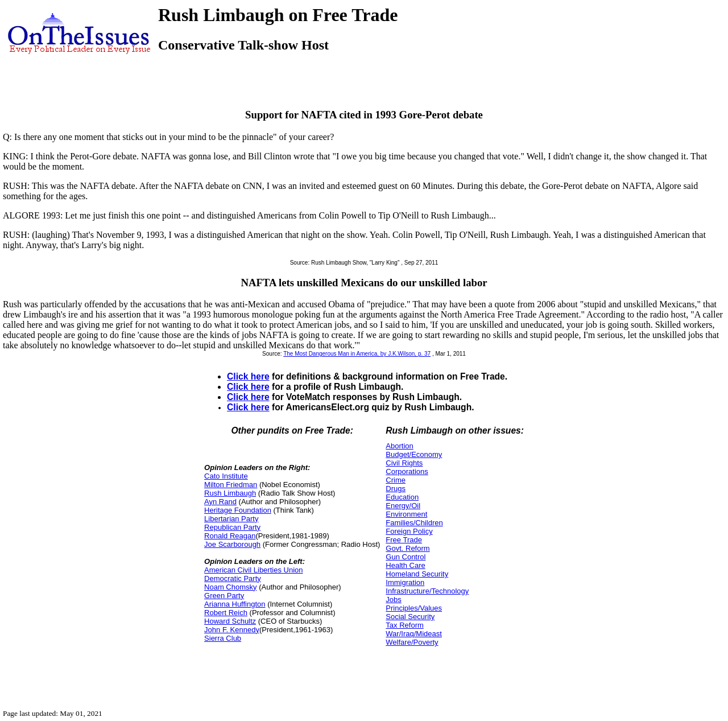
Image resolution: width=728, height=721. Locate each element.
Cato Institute (226, 476)
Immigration (405, 582)
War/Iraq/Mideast (414, 634)
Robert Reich (226, 613)
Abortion (399, 446)
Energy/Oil (403, 506)
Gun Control (406, 557)
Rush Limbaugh (230, 493)
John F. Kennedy (232, 630)
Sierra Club (223, 638)
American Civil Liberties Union (253, 570)
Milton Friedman (231, 485)
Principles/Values (414, 608)
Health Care (405, 565)
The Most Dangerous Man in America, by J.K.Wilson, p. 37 (357, 354)
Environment (406, 514)
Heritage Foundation (238, 510)
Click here (248, 376)
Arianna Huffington (235, 604)
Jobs (393, 600)
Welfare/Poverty (412, 642)
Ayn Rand (220, 502)
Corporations (407, 471)
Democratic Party (233, 578)
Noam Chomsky (230, 587)
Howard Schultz (230, 621)
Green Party (224, 596)
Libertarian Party (231, 519)
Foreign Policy (409, 531)
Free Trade (404, 540)
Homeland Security (417, 574)
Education (402, 497)
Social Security (410, 617)
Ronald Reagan (230, 536)
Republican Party (232, 527)
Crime (396, 480)
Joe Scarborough (232, 544)
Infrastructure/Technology (427, 591)
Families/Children (414, 523)
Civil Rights (404, 463)
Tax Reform (404, 625)
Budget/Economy (414, 454)
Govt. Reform (408, 548)
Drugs (396, 489)
